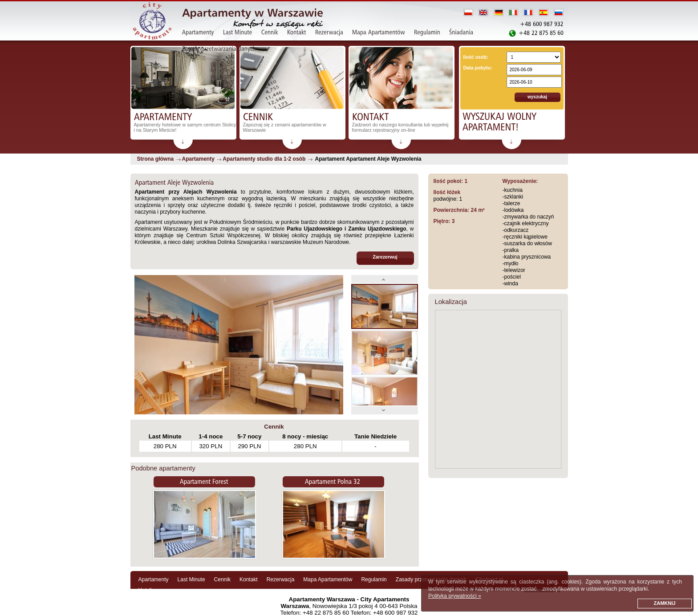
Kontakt (249, 580)
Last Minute (191, 580)
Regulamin (374, 580)
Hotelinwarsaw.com (161, 590)
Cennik (222, 580)
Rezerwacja (281, 580)
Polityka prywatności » (455, 596)
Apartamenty (154, 580)
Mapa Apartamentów (328, 580)
